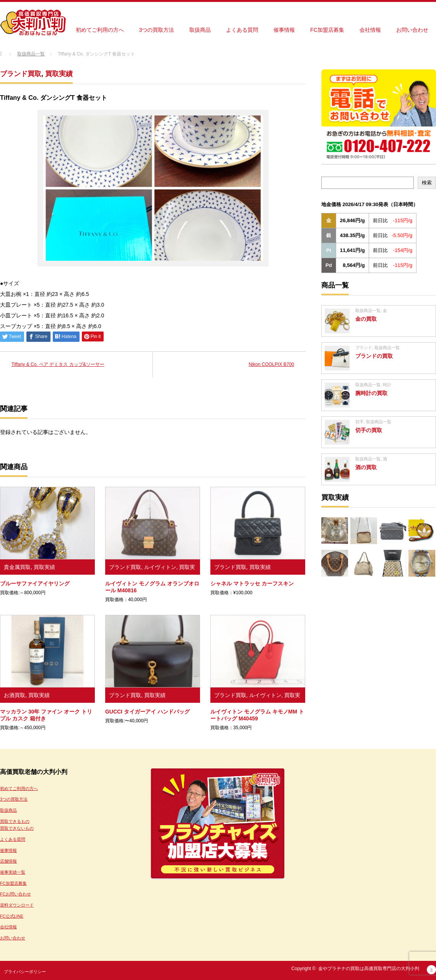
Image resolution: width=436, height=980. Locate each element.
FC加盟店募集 (327, 30)
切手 (360, 422)
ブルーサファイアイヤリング (35, 583)
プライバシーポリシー (25, 972)
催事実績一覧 (13, 872)
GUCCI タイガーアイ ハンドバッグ (147, 712)
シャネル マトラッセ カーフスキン (252, 583)
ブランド (364, 348)
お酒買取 (15, 695)
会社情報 (370, 30)
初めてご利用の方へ (100, 30)
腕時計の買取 (371, 393)
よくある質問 (242, 30)
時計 (387, 385)
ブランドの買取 (374, 356)
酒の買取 (366, 467)
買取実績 (59, 74)
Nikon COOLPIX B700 (271, 364)
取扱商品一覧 (368, 310)
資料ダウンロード (17, 905)
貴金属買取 (17, 567)
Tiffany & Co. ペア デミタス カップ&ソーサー (58, 364)
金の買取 (366, 319)
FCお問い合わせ (15, 894)
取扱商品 (200, 30)
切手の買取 (369, 430)
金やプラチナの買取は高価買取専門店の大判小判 (369, 969)
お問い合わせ (412, 30)
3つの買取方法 (157, 30)
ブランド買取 (21, 74)
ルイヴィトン (160, 567)
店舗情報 (8, 861)
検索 (427, 183)
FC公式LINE (12, 916)
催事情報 (284, 30)
